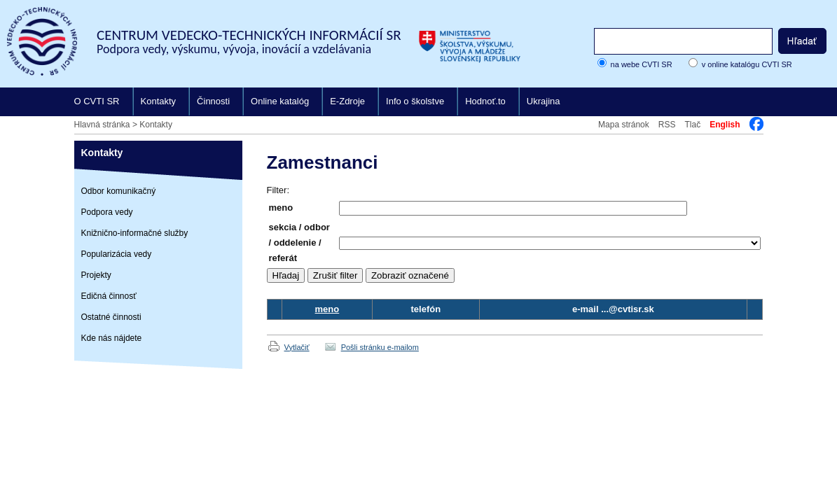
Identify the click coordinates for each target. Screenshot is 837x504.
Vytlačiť (297, 347)
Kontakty (159, 101)
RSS (667, 125)
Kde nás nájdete (112, 338)
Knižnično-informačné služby (135, 233)
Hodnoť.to (485, 101)
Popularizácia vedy (117, 254)
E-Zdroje (347, 101)
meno (327, 309)
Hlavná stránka (102, 125)
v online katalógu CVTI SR (747, 64)
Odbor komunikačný (119, 191)
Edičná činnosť (109, 296)
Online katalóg (280, 101)
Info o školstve (415, 101)
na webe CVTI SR (642, 64)
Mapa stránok (624, 125)
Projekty (96, 275)
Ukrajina (544, 101)
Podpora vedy (107, 212)
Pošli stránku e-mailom (380, 347)
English (725, 125)
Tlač (692, 125)
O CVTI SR (97, 101)
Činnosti (213, 101)
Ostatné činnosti (111, 317)
